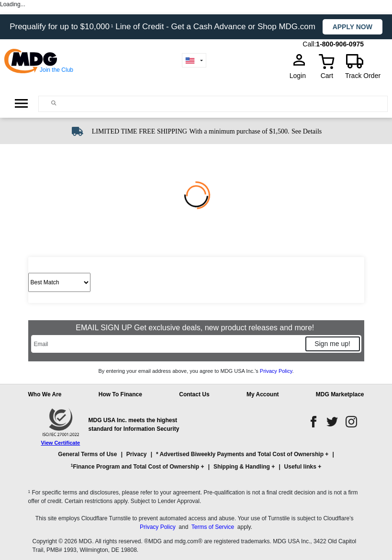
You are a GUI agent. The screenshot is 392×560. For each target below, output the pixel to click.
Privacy (137, 454)
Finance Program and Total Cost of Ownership (135, 466)
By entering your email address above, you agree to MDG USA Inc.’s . (196, 371)
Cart (327, 76)
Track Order (363, 76)
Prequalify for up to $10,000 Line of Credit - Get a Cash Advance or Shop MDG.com (164, 27)
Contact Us (194, 394)
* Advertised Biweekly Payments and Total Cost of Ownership (240, 454)
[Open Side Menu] (21, 103)
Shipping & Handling (242, 467)
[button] (196, 465)
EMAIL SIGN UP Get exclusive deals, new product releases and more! (196, 328)
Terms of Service (213, 527)
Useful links (300, 467)
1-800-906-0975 (340, 44)
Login (301, 76)
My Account (263, 394)
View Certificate (61, 443)
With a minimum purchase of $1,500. (239, 131)
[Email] (168, 344)
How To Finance (120, 394)
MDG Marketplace (340, 394)
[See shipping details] (307, 131)
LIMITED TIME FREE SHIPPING (140, 131)
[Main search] (54, 103)
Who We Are (45, 394)
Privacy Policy (276, 371)
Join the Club (56, 70)
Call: (309, 44)
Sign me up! (332, 344)
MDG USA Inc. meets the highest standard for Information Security (134, 425)
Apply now (353, 27)
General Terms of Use (87, 454)
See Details (307, 131)
